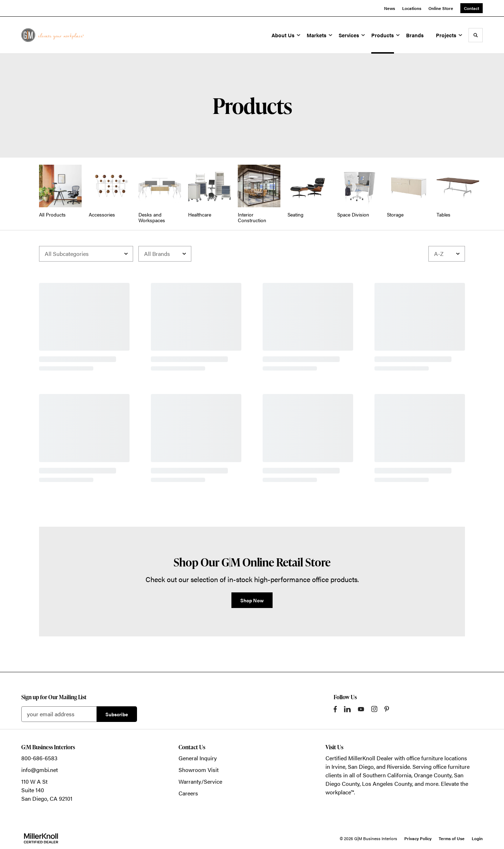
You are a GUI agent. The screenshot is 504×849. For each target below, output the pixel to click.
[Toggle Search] (476, 35)
